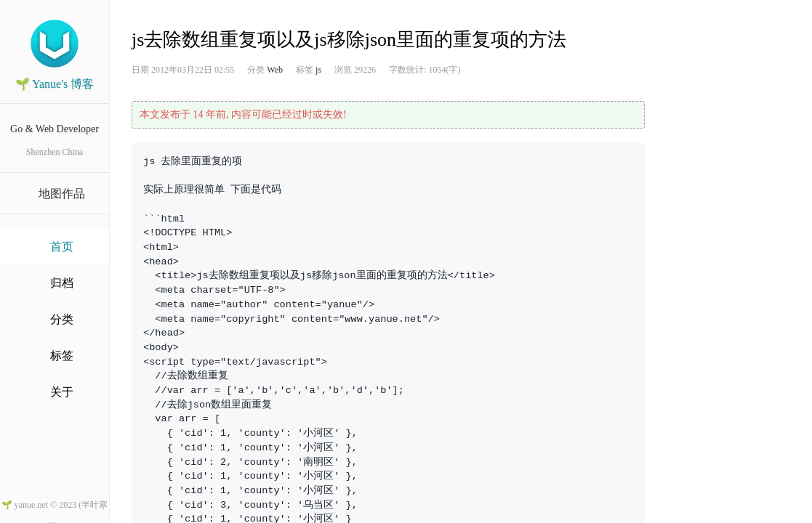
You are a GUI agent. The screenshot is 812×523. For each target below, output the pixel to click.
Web (275, 70)
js (318, 70)
